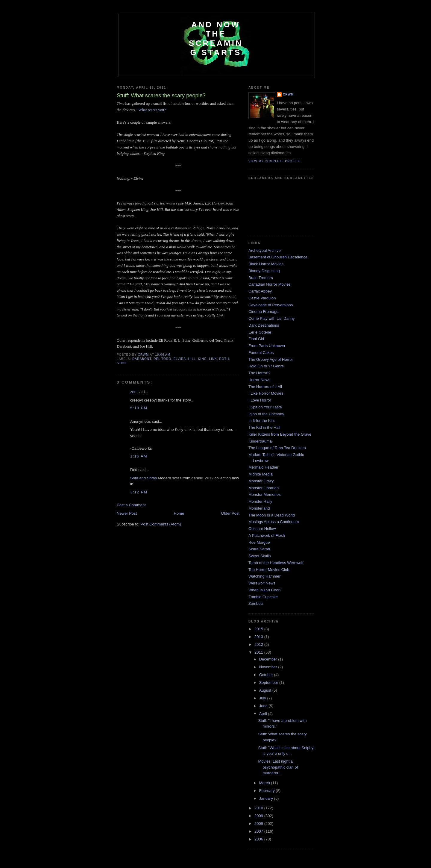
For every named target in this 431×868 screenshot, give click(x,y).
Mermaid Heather (263, 467)
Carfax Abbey (260, 291)
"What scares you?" (152, 110)
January (267, 798)
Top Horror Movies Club (269, 570)
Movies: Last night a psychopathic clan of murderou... (278, 767)
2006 (259, 839)
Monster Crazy (261, 481)
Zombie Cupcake (263, 597)
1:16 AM (139, 456)
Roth (224, 359)
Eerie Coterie (260, 332)
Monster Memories (265, 494)
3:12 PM (139, 492)
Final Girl (256, 339)
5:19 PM (139, 408)
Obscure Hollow (262, 529)
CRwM (288, 94)
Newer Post (127, 513)
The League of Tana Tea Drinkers (277, 448)
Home (179, 513)
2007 (259, 831)
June (264, 706)
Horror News (259, 380)
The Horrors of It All (265, 387)
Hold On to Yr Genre (266, 366)
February (268, 791)
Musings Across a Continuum (274, 522)
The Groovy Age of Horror (271, 359)
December (269, 659)
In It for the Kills (262, 421)
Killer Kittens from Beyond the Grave (280, 434)
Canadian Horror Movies (270, 284)
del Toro (162, 359)
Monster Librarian (264, 488)
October (267, 675)
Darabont (142, 359)
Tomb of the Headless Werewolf (276, 563)
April (264, 714)
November (269, 667)
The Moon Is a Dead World (272, 515)
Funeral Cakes (261, 353)
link (213, 359)
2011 (259, 652)
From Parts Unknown (267, 346)
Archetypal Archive (265, 250)
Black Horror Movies (266, 264)
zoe (133, 392)
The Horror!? (259, 373)
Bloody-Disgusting (264, 271)
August (266, 690)
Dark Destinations (264, 325)
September (269, 683)
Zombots (256, 603)
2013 (259, 637)
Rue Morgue (259, 542)
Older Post (230, 513)
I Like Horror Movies (266, 393)
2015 (259, 629)
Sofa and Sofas (144, 478)
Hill (192, 359)
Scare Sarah (259, 549)
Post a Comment (131, 505)
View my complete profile (274, 161)
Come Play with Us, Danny (272, 318)
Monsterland (259, 508)
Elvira (180, 359)
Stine (122, 363)
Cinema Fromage (263, 312)
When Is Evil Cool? (265, 590)
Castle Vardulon (262, 298)
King (202, 359)
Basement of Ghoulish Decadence (278, 257)
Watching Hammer (264, 576)
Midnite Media (261, 474)
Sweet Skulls (259, 556)
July (263, 698)
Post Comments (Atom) (161, 524)
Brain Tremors (261, 278)
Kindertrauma (260, 441)
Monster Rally (260, 501)
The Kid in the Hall (264, 427)
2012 (259, 644)
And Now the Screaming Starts (216, 38)
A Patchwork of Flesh (267, 536)
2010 (259, 808)
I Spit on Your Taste (265, 407)
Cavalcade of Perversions (271, 305)
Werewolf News (262, 583)
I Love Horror (260, 400)
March (265, 783)
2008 (259, 824)
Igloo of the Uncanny (266, 414)
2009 (259, 816)
